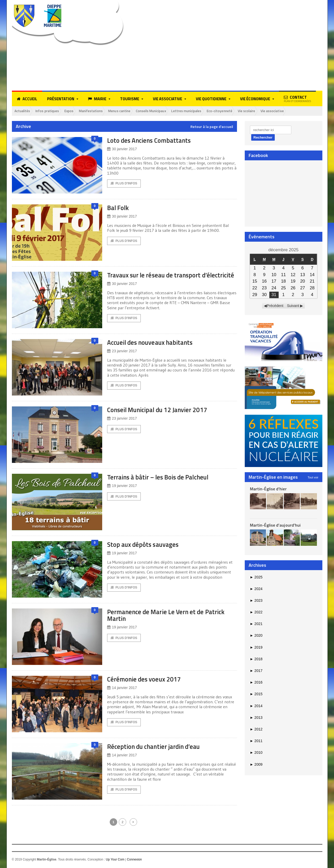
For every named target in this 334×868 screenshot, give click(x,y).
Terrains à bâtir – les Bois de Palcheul (162, 478)
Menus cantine (129, 111)
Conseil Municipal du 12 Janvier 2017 (161, 411)
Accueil (27, 99)
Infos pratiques (51, 111)
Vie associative (297, 111)
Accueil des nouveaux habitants (153, 343)
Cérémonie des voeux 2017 (146, 680)
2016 (256, 683)
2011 (256, 741)
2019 (256, 648)
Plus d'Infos (124, 184)
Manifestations (98, 111)
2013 (256, 718)
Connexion (134, 860)
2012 (256, 729)
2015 (256, 694)
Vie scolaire (269, 111)
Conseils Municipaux (164, 111)
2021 (256, 624)
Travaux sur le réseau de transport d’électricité (157, 279)
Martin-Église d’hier (268, 489)
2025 (256, 577)
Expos (75, 111)
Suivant (293, 306)
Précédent (275, 306)
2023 (256, 601)
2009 (256, 764)
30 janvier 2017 (122, 149)
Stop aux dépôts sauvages (145, 545)
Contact (297, 99)
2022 (256, 612)
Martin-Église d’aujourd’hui (275, 525)
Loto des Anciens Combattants (151, 141)
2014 (256, 706)
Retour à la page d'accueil (212, 127)
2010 (256, 753)
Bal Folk (119, 208)
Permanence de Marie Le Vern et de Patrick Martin (169, 616)
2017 (256, 671)
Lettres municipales (203, 111)
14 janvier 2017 (122, 689)
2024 (256, 589)
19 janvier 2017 (122, 487)
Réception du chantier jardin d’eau (157, 747)
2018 (256, 659)
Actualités (23, 111)
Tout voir (313, 477)
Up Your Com (115, 860)
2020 (256, 636)
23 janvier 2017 (122, 352)
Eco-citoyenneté (240, 111)
